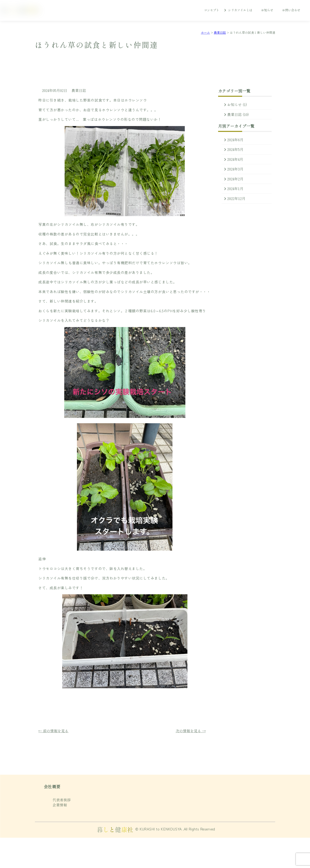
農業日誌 (79, 90)
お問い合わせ (291, 10)
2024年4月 (235, 159)
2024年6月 (235, 140)
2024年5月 (235, 149)
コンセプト (212, 10)
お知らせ (267, 10)
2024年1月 (235, 189)
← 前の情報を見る (53, 731)
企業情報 (60, 805)
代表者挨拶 (62, 800)
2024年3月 (235, 169)
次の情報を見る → (191, 731)
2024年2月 (235, 179)
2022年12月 (236, 198)
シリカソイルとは (240, 10)
